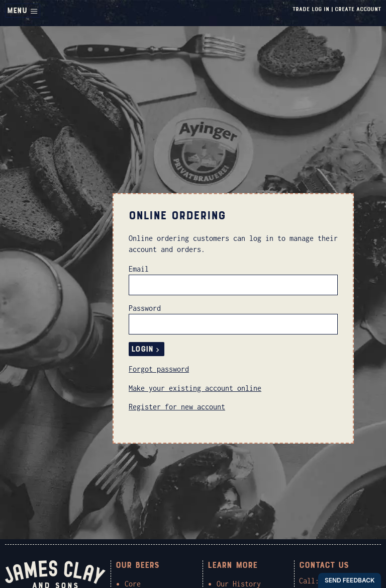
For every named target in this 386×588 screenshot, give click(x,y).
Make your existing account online (195, 388)
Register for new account (177, 407)
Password (145, 308)
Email (139, 269)
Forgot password (159, 369)
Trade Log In (311, 9)
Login (147, 349)
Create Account (358, 9)
